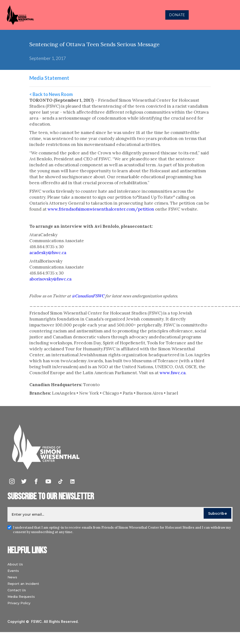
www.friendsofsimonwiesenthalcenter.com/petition (101, 209)
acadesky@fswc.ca (48, 253)
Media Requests (21, 597)
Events (13, 571)
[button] (231, 15)
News (12, 577)
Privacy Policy (19, 603)
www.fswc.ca (173, 373)
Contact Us (17, 590)
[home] (66, 15)
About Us (15, 564)
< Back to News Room (51, 94)
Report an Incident (23, 584)
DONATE (177, 15)
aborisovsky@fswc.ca (50, 279)
